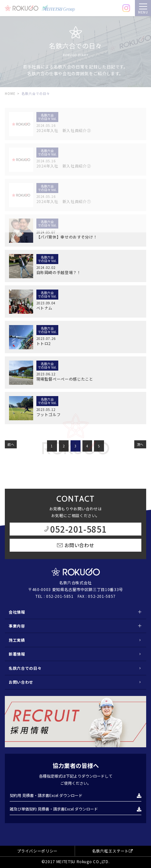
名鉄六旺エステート (113, 851)
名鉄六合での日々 (25, 668)
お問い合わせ (21, 682)
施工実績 (17, 640)
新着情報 (17, 654)
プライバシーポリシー (38, 851)
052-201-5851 (60, 596)
